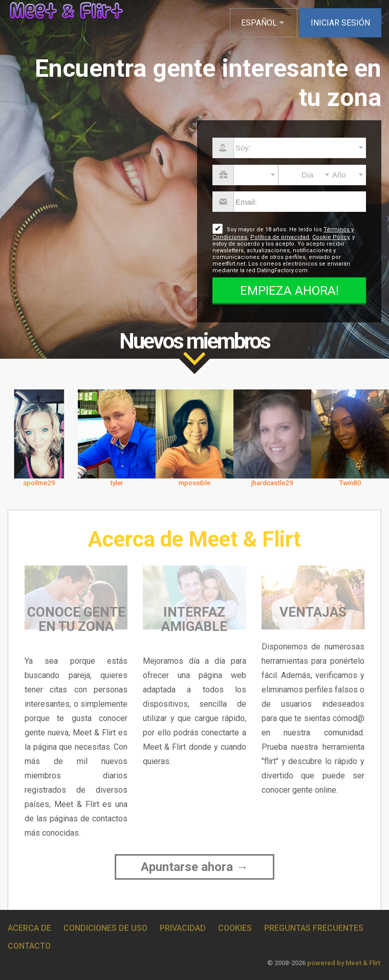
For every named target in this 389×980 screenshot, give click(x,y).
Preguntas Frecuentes (314, 928)
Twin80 (350, 483)
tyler (117, 483)
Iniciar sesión (340, 23)
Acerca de (29, 928)
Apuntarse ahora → (194, 867)
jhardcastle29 (272, 483)
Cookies (235, 928)
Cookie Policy (331, 237)
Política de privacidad (280, 237)
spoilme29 (39, 483)
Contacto (29, 946)
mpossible (194, 483)
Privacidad (183, 928)
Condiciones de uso (105, 928)
